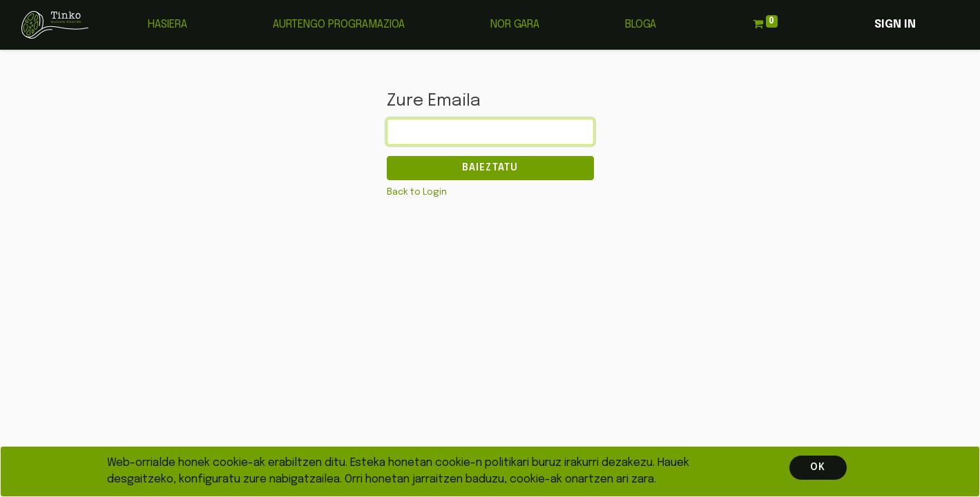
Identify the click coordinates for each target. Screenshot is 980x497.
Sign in (895, 25)
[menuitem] (167, 25)
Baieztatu (490, 168)
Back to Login (417, 192)
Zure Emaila (434, 101)
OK (818, 467)
